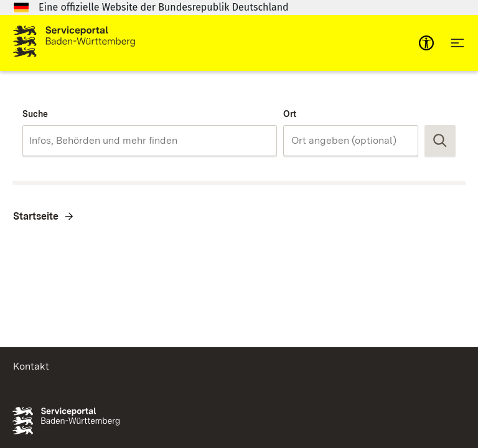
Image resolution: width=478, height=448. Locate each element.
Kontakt (31, 366)
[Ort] (351, 141)
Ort (290, 114)
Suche (35, 114)
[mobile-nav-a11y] (426, 43)
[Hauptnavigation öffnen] (457, 43)
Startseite (36, 216)
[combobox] (150, 141)
